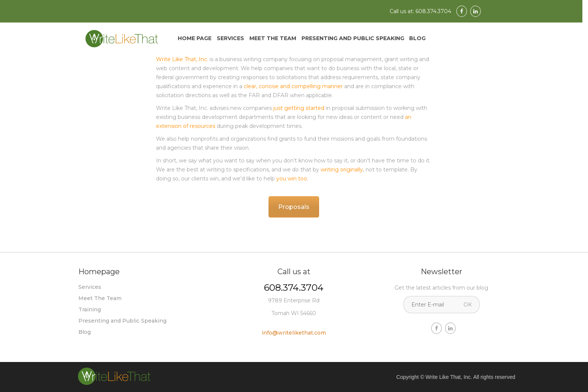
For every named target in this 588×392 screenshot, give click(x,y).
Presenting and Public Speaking (353, 38)
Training (90, 309)
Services (230, 38)
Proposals (294, 207)
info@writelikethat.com (294, 333)
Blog (417, 38)
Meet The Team (273, 38)
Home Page (195, 38)
